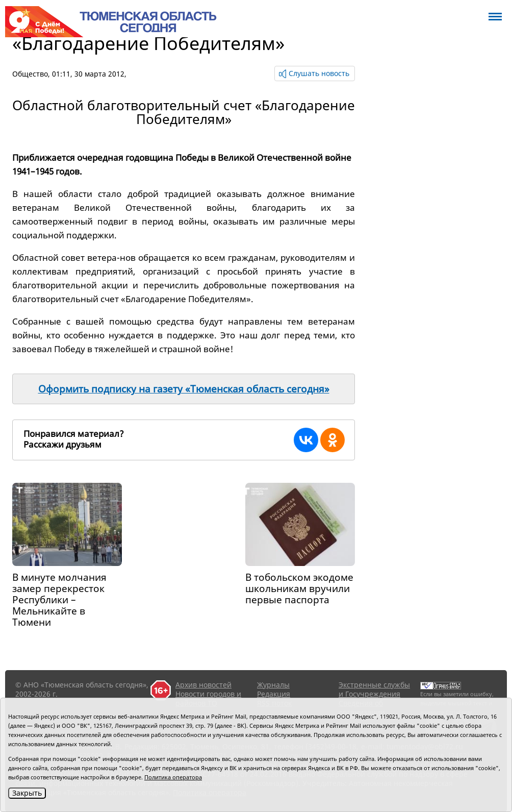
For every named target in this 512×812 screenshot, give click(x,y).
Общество (30, 74)
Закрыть (27, 793)
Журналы (273, 685)
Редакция (274, 694)
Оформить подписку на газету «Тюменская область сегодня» (184, 389)
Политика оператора (173, 777)
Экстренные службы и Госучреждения (374, 689)
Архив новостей (203, 685)
